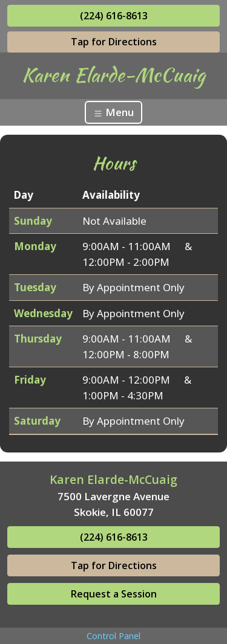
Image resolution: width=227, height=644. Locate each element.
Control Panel (113, 636)
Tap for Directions (114, 42)
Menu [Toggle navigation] (113, 112)
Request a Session (114, 594)
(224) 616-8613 (114, 16)
